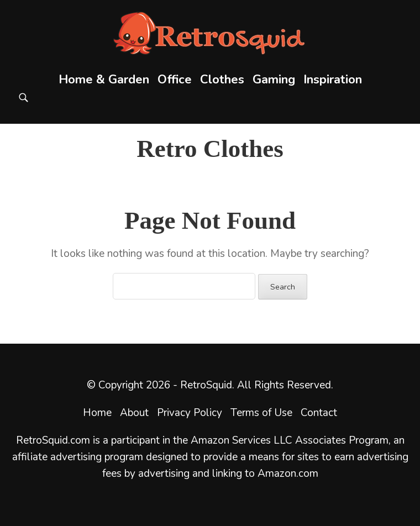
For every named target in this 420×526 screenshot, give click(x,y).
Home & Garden (104, 80)
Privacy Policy (190, 413)
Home (97, 413)
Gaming (274, 80)
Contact (319, 413)
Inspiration (333, 80)
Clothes (222, 80)
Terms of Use (261, 413)
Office (175, 80)
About (134, 413)
